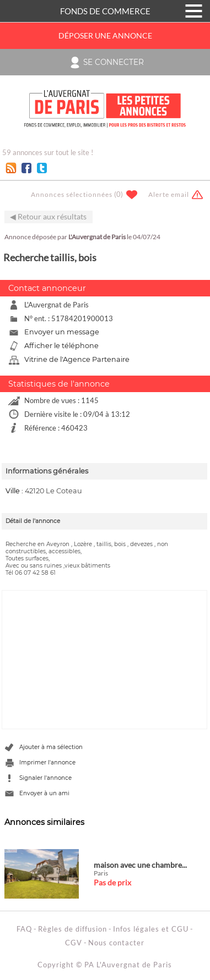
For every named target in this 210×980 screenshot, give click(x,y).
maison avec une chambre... (140, 865)
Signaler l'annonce (45, 778)
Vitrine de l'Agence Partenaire (77, 359)
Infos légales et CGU (151, 929)
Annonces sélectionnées (72, 194)
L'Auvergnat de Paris (97, 237)
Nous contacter (116, 943)
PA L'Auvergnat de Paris (128, 965)
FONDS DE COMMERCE (105, 11)
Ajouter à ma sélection (51, 747)
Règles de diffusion (72, 929)
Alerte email (169, 194)
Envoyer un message (62, 332)
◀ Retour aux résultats (48, 217)
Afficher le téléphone (61, 346)
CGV (74, 943)
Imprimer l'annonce (47, 762)
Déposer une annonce (105, 36)
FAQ (24, 929)
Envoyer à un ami (44, 793)
